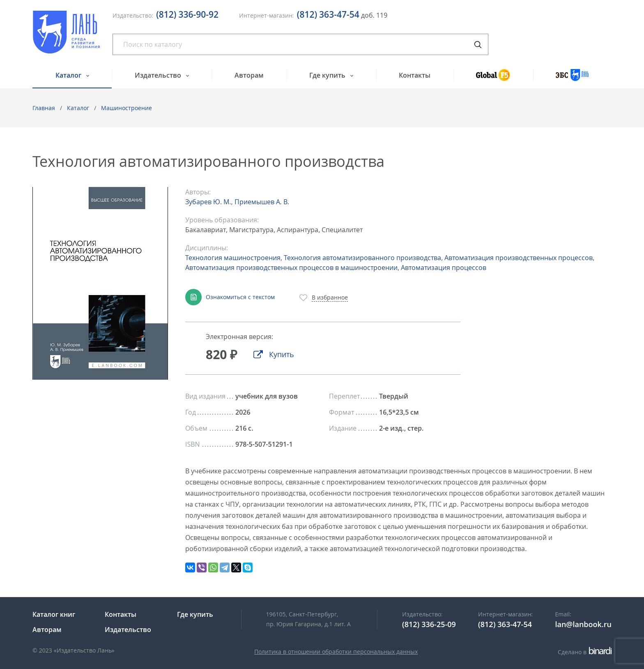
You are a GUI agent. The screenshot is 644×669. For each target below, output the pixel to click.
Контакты (415, 75)
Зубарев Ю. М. (208, 202)
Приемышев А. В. (262, 202)
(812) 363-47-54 (328, 14)
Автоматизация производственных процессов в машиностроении (291, 268)
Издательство (159, 75)
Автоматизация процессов (444, 268)
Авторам (249, 75)
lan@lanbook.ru (583, 624)
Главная (44, 108)
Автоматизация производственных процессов (519, 258)
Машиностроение (126, 108)
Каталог (69, 75)
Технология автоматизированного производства (362, 258)
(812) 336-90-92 (187, 14)
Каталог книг (54, 614)
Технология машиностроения (233, 258)
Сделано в (585, 652)
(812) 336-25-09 (429, 624)
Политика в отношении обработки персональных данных (336, 652)
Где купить (328, 75)
